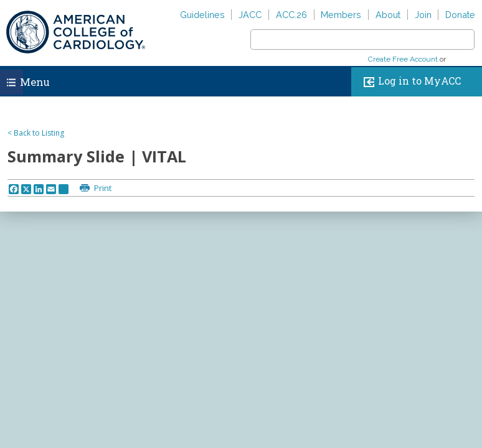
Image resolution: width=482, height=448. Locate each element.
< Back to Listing (36, 133)
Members (341, 15)
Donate (460, 15)
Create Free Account (403, 59)
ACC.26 (291, 15)
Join (423, 15)
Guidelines (202, 15)
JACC (250, 15)
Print (102, 188)
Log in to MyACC (409, 82)
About (388, 15)
